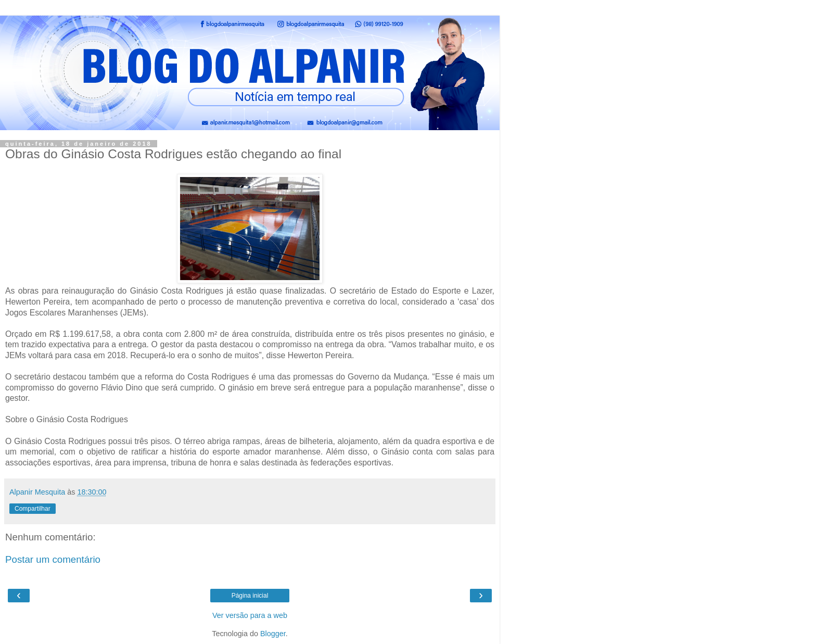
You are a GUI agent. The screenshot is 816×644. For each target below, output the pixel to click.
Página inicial (250, 596)
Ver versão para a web (250, 615)
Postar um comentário (53, 559)
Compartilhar (33, 509)
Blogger (273, 634)
